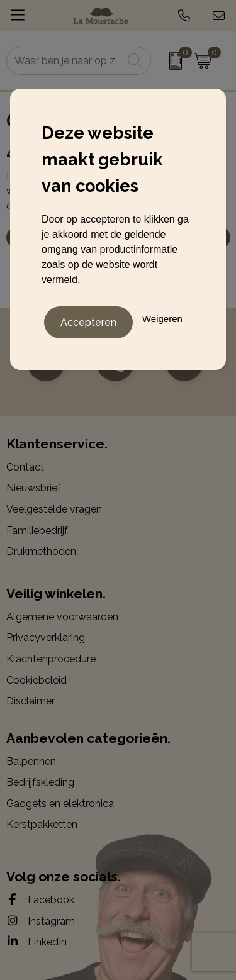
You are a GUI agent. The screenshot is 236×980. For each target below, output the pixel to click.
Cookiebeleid (37, 680)
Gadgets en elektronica (60, 804)
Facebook (40, 899)
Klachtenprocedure (51, 659)
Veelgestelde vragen (54, 509)
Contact (25, 467)
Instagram (41, 921)
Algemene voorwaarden (62, 617)
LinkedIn (37, 942)
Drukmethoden (41, 551)
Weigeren (162, 319)
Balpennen (31, 761)
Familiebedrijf (37, 531)
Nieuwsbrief (34, 488)
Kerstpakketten (42, 824)
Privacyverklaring (46, 638)
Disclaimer (31, 701)
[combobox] (65, 61)
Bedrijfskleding (40, 782)
